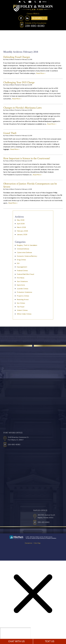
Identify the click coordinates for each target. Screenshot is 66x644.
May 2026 (21, 220)
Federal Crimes (22, 271)
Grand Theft (10, 133)
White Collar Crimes (24, 314)
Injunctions (21, 285)
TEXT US (50, 641)
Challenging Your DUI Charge (19, 82)
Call (25, 2)
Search (35, 2)
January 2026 (22, 234)
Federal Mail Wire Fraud (25, 274)
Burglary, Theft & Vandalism (27, 245)
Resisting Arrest (23, 300)
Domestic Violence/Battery (27, 256)
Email (30, 2)
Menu (44, 2)
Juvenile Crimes (23, 289)
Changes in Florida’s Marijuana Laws (22, 108)
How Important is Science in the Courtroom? (27, 158)
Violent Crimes (22, 310)
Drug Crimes (21, 260)
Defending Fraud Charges (17, 57)
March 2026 (21, 227)
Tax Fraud (21, 307)
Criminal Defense (23, 249)
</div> (15, 635)
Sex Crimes (21, 303)
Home (20, 2)
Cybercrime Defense (24, 252)
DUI (18, 263)
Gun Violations (22, 281)
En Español (37, 18)
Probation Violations (24, 292)
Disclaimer (28, 543)
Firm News (21, 278)
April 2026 (21, 224)
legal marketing (41, 538)
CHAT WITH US (16, 641)
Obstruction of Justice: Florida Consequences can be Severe (30, 185)
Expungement (22, 267)
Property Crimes (23, 296)
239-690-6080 (35, 26)
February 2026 (22, 231)
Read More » (41, 73)
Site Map (37, 543)
